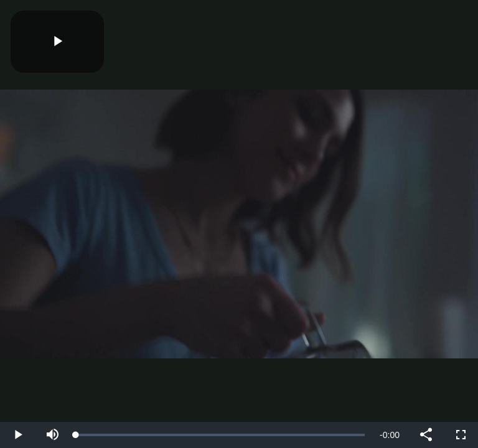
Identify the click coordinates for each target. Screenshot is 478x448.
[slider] (220, 435)
